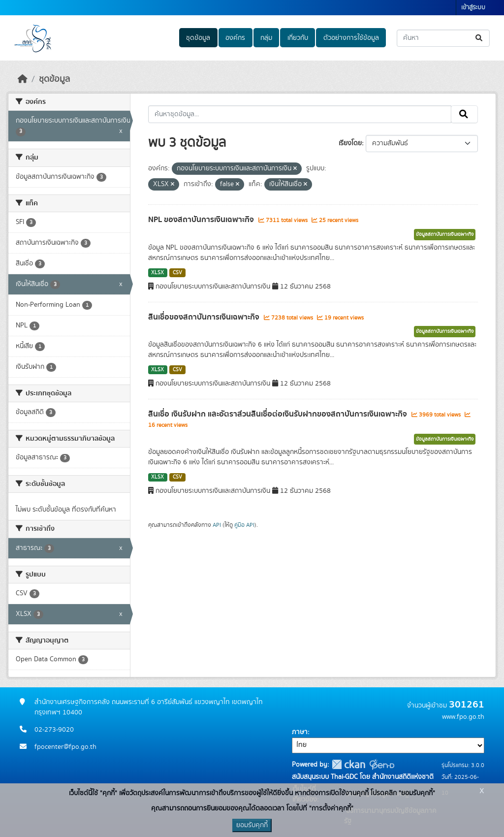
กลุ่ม (266, 38)
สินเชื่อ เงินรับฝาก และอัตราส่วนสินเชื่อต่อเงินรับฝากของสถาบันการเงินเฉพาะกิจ (279, 414)
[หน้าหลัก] (23, 79)
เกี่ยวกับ (298, 38)
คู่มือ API (244, 525)
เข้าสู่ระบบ (473, 8)
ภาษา (300, 732)
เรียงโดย (350, 143)
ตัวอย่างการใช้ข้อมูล (351, 38)
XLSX (157, 273)
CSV (177, 273)
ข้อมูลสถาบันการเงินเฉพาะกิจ (445, 234)
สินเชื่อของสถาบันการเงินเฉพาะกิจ (205, 317)
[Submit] (480, 38)
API (217, 525)
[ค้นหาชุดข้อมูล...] (443, 38)
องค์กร (235, 38)
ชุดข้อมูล (198, 38)
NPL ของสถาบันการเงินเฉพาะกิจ (202, 220)
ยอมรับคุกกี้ (252, 825)
